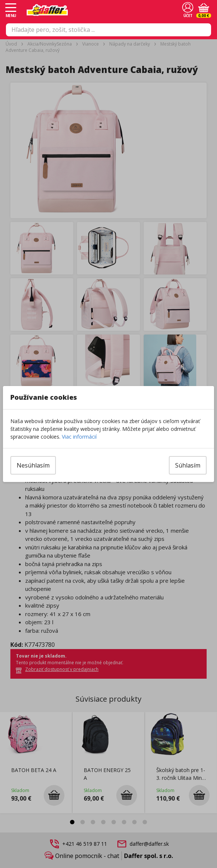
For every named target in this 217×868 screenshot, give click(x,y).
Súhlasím (188, 465)
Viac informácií (79, 437)
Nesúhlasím (33, 465)
